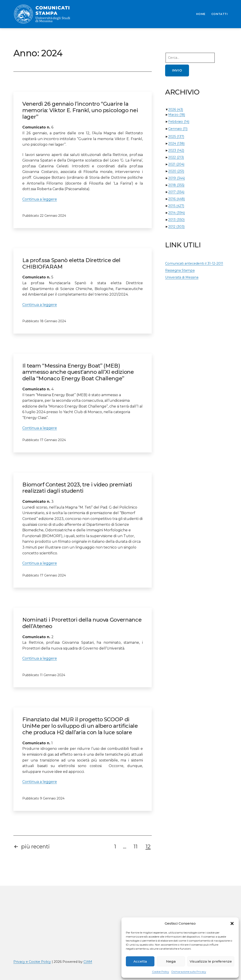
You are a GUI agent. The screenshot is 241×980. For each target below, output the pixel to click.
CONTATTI (219, 14)
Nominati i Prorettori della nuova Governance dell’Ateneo (82, 623)
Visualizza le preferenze (211, 961)
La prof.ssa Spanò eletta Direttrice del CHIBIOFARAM (71, 263)
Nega (171, 961)
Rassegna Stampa (180, 270)
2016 (177, 199)
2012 (176, 227)
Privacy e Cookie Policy (32, 962)
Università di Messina (182, 277)
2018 (176, 185)
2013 (176, 220)
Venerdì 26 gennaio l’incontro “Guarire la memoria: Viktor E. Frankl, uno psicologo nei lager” (80, 110)
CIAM (88, 962)
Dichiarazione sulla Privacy (189, 972)
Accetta (140, 961)
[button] (232, 923)
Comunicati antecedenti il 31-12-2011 (194, 263)
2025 (176, 137)
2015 (176, 206)
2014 (177, 213)
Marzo (177, 115)
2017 (176, 192)
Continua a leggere (40, 199)
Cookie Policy (161, 972)
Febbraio (179, 122)
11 (135, 846)
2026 (176, 109)
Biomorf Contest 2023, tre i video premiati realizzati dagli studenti (77, 488)
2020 (176, 171)
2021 (176, 164)
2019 (177, 178)
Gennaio (178, 129)
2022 (176, 157)
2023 (176, 150)
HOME (201, 14)
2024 (176, 143)
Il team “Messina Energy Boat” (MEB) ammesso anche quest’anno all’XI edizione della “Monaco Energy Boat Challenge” (78, 372)
